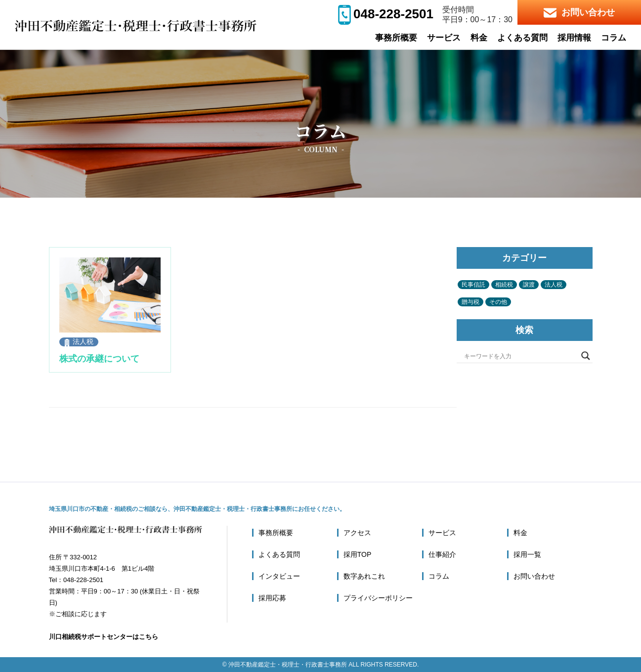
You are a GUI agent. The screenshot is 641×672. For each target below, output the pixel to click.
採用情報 (574, 38)
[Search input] (520, 356)
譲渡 (529, 285)
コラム (614, 38)
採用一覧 (527, 554)
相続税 (504, 285)
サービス (444, 38)
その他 (498, 302)
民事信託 (473, 285)
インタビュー (279, 576)
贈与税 (470, 302)
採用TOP (358, 554)
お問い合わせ (579, 13)
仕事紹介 (442, 554)
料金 (479, 38)
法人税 (83, 341)
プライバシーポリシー (378, 598)
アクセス (357, 533)
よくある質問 (522, 38)
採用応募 (272, 598)
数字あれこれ (364, 576)
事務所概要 (396, 38)
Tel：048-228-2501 (76, 580)
